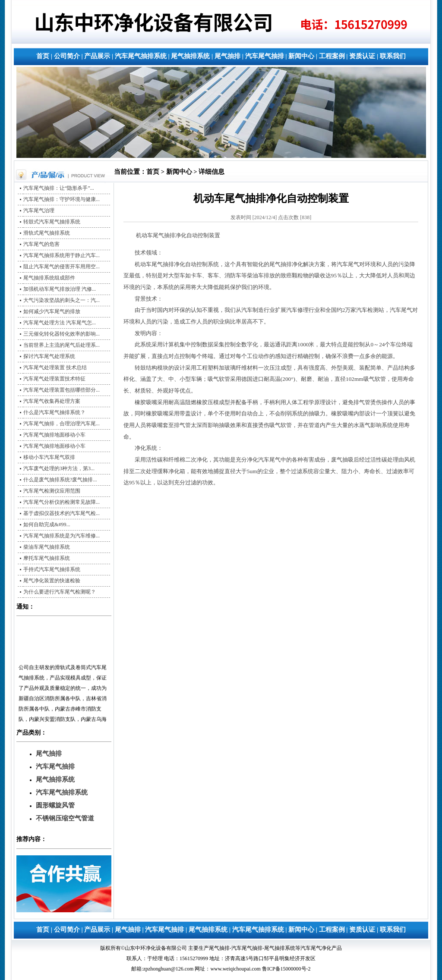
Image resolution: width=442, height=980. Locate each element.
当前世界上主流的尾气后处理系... (62, 345)
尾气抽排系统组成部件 (49, 278)
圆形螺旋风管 (55, 805)
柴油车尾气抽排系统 (47, 547)
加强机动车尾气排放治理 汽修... (60, 289)
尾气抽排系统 (190, 56)
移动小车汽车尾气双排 (49, 457)
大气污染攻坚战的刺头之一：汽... (62, 300)
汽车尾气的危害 (41, 244)
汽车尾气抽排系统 (141, 56)
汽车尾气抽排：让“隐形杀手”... (59, 188)
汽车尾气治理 (39, 210)
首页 (43, 56)
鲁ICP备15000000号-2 (286, 969)
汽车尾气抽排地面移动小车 (54, 435)
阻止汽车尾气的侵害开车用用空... (62, 267)
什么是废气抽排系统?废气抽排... (60, 480)
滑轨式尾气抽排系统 (47, 233)
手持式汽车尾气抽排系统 (52, 569)
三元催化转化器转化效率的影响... (62, 334)
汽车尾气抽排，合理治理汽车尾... (62, 424)
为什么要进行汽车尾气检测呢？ (60, 592)
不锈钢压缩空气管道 (65, 818)
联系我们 (393, 56)
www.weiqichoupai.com (235, 969)
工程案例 (332, 56)
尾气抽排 (227, 56)
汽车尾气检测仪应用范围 (52, 491)
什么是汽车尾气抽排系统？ (54, 412)
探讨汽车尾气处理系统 (49, 356)
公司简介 (67, 56)
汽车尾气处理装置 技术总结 (55, 367)
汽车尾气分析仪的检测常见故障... (62, 502)
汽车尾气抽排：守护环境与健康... (62, 199)
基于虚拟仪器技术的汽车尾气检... (62, 513)
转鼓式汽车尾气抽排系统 (52, 222)
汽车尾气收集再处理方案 (52, 401)
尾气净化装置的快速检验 (52, 581)
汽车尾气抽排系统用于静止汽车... (62, 255)
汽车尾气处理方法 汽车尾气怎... (60, 323)
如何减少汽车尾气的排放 (52, 311)
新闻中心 (301, 56)
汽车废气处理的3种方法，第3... (59, 468)
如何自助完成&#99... (47, 525)
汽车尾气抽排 (265, 56)
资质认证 (362, 56)
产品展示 (97, 56)
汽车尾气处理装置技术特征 (54, 379)
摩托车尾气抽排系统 (47, 558)
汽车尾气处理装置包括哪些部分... (62, 390)
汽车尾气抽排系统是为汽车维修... (62, 536)
